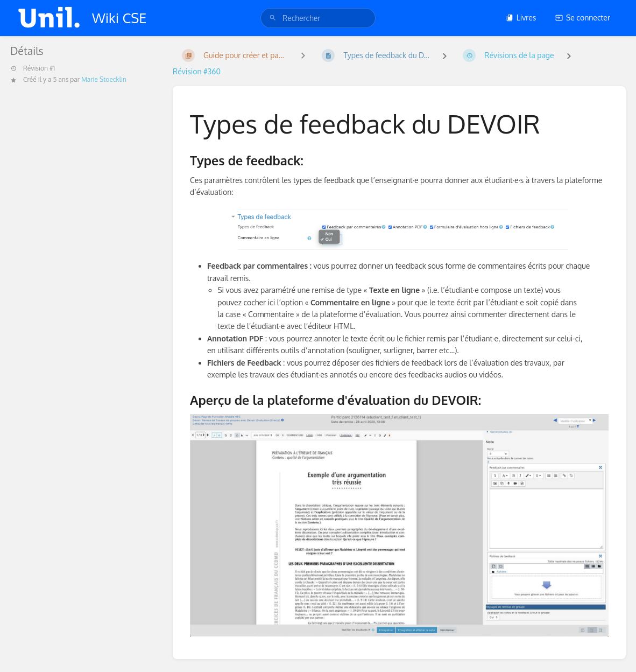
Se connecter (583, 17)
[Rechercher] (273, 18)
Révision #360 (197, 71)
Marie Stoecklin (104, 79)
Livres (521, 17)
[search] (318, 18)
